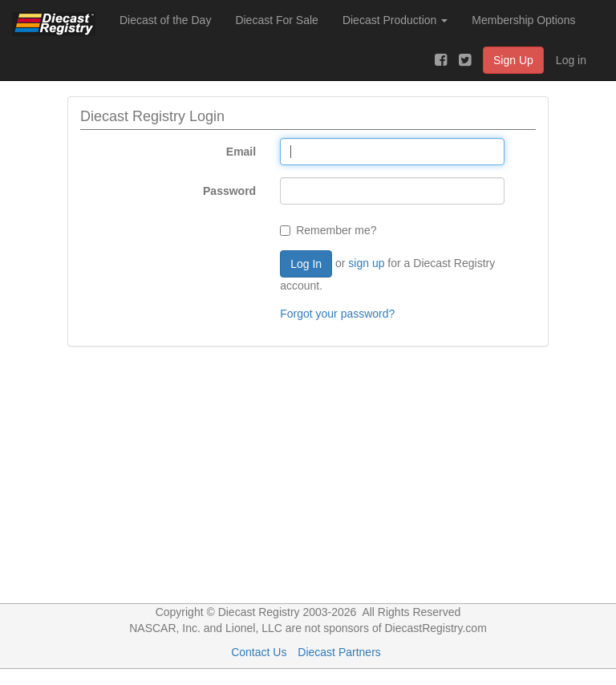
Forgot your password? (337, 314)
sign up (366, 263)
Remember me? (328, 230)
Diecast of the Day (165, 20)
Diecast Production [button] (395, 20)
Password (229, 191)
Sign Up (513, 60)
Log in (571, 60)
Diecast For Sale (276, 20)
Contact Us (259, 652)
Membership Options (523, 20)
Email (241, 152)
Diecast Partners (339, 652)
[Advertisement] (308, 483)
